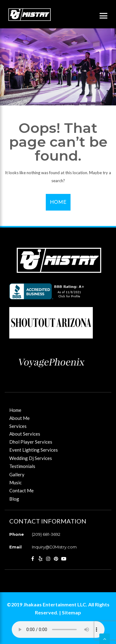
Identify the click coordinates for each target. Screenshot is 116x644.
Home (58, 202)
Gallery (17, 474)
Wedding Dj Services (31, 458)
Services (18, 426)
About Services (25, 434)
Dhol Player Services (31, 442)
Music (15, 482)
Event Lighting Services (34, 450)
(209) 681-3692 (46, 534)
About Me (19, 418)
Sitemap (71, 612)
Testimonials (22, 466)
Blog (14, 499)
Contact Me (21, 490)
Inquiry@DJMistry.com (54, 547)
